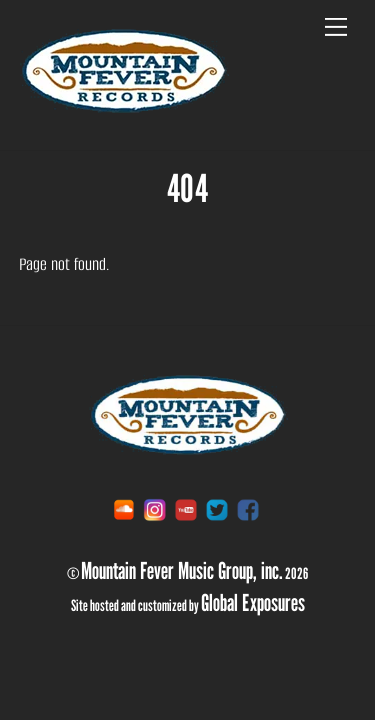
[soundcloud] (124, 509)
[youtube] (186, 509)
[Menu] (336, 27)
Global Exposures (253, 602)
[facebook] (248, 509)
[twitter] (217, 509)
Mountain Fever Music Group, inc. (182, 570)
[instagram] (155, 509)
